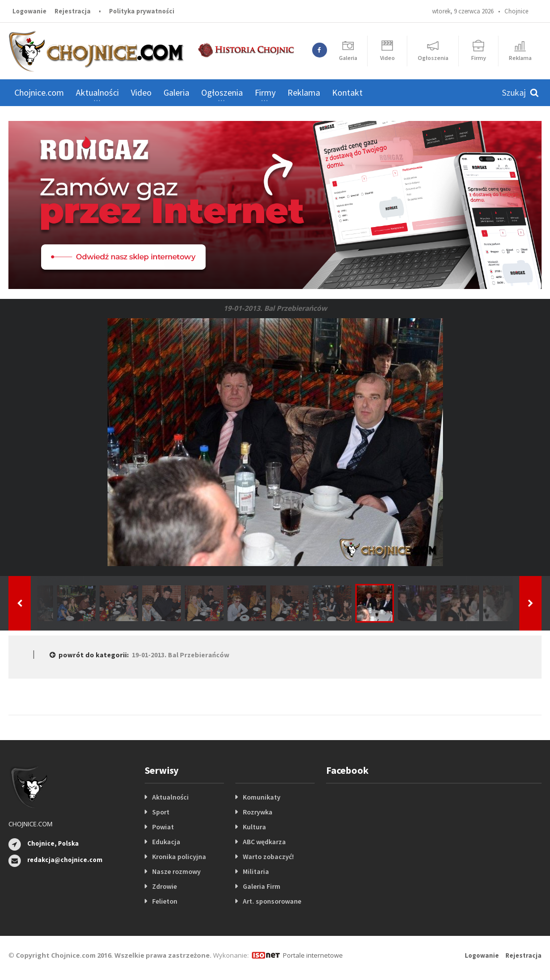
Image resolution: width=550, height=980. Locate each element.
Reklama (304, 92)
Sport (161, 812)
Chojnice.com (39, 92)
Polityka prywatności (142, 11)
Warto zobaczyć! (268, 857)
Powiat (163, 827)
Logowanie (29, 11)
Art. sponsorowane (272, 901)
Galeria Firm (262, 886)
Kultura (254, 827)
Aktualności (170, 797)
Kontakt (347, 92)
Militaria (256, 871)
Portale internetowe (313, 955)
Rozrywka (258, 812)
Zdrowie (165, 886)
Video (141, 92)
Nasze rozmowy (176, 871)
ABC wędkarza (264, 842)
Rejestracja (73, 11)
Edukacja (166, 842)
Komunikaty (262, 797)
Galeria (176, 92)
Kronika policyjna (179, 857)
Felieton (165, 901)
